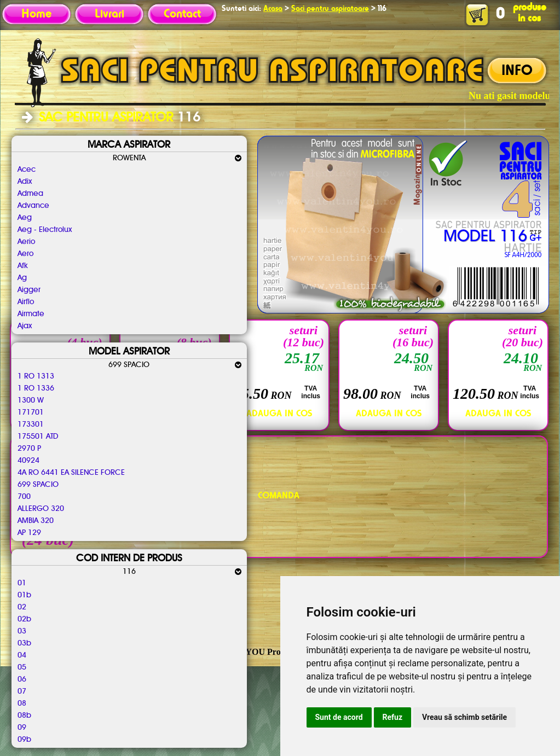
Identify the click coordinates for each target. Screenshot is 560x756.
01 (22, 583)
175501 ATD (38, 437)
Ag (22, 278)
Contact (182, 14)
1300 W (31, 400)
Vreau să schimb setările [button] (464, 717)
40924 (28, 461)
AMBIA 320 (36, 521)
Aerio (26, 242)
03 (22, 631)
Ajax (25, 326)
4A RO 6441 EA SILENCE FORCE (71, 473)
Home (36, 14)
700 (24, 497)
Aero (25, 254)
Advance (33, 206)
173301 (31, 424)
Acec (27, 170)
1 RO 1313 (36, 376)
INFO (517, 71)
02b (24, 619)
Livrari (109, 14)
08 (22, 703)
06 (22, 679)
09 (22, 728)
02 (22, 607)
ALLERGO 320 (41, 509)
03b (24, 643)
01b (24, 595)
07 (22, 691)
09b (24, 740)
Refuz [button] (393, 717)
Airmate (31, 314)
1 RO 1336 (36, 388)
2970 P (29, 449)
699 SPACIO (38, 485)
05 (22, 667)
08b (24, 716)
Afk (23, 266)
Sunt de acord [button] (339, 717)
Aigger (29, 290)
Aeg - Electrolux (45, 230)
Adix (25, 182)
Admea (30, 194)
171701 (31, 412)
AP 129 (29, 533)
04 (22, 655)
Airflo (26, 302)
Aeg (25, 218)
